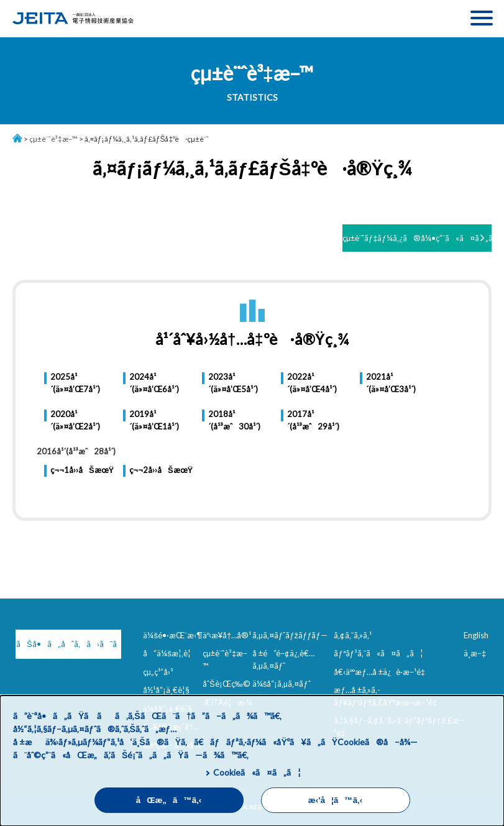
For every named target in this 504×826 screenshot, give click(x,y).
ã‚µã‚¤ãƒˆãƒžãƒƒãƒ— (290, 635)
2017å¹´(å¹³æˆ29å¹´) (313, 420)
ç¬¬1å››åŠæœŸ (82, 470)
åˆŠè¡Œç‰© (227, 684)
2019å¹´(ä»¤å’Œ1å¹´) (154, 420)
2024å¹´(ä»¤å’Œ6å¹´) (154, 383)
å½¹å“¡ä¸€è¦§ (166, 690)
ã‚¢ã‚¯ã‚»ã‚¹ (353, 635)
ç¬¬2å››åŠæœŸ (161, 470)
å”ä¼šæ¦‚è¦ (170, 653)
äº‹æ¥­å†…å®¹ (227, 635)
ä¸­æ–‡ (475, 653)
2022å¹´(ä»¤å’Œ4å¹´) (312, 383)
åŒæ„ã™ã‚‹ (169, 800)
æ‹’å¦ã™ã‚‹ (335, 800)
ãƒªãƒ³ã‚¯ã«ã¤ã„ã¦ (378, 653)
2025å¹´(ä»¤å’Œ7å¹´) (75, 383)
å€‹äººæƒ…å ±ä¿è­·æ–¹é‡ (382, 672)
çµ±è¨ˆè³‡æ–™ (53, 139)
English (476, 635)
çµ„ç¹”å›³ (158, 672)
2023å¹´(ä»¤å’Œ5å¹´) (233, 383)
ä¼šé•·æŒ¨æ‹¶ (173, 635)
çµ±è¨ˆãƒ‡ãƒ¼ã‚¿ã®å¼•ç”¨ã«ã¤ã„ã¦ (417, 238)
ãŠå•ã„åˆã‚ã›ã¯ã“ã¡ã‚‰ (69, 644)
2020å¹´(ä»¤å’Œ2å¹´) (75, 420)
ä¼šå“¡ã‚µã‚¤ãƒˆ (282, 684)
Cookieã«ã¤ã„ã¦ (257, 772)
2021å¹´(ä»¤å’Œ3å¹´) (391, 383)
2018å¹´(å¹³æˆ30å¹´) (234, 420)
